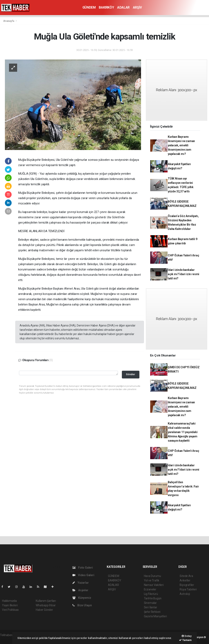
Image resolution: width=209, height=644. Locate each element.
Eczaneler (150, 589)
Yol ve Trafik (152, 580)
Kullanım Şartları (46, 601)
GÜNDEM (89, 7)
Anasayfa (9, 21)
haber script (7, 639)
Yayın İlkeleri (10, 605)
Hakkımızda (9, 601)
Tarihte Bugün (153, 598)
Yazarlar (81, 583)
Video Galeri (83, 575)
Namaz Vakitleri (154, 585)
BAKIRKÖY (106, 7)
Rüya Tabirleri (188, 589)
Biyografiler (187, 585)
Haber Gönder (44, 610)
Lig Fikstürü (151, 594)
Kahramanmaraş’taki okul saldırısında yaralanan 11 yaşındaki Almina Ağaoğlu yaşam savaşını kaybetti (183, 432)
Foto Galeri (83, 568)
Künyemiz (82, 598)
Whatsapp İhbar (46, 605)
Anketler (185, 580)
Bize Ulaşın (82, 605)
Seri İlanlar (151, 607)
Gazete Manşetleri (155, 616)
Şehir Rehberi (152, 612)
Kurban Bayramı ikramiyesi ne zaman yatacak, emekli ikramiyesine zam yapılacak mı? (181, 145)
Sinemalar (150, 603)
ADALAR (123, 7)
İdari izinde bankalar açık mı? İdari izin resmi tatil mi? (183, 274)
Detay (187, 636)
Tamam (185, 640)
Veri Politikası (10, 610)
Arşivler (80, 590)
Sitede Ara (186, 576)
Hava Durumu (152, 576)
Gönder (131, 374)
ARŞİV (137, 7)
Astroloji (185, 594)
